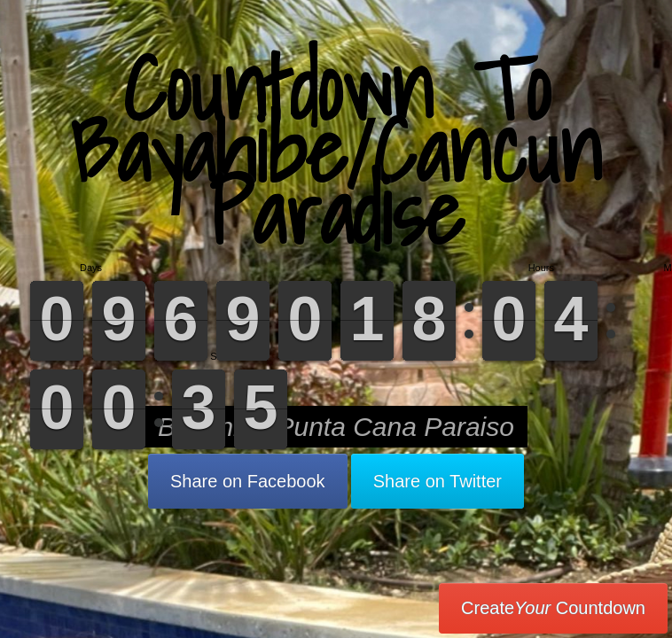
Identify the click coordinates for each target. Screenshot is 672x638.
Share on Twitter (438, 481)
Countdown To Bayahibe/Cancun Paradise (336, 150)
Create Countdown (553, 608)
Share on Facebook (248, 481)
